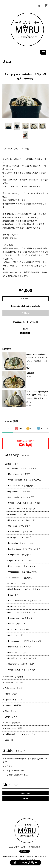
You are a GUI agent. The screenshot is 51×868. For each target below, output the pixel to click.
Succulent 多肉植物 (14, 677)
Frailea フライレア (17, 624)
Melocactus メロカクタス (20, 647)
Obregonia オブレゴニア (19, 526)
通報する (26, 329)
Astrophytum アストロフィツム (22, 468)
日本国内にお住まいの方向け (26, 322)
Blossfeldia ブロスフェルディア (22, 658)
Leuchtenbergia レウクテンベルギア (24, 549)
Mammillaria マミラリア (19, 474)
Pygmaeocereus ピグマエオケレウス (25, 641)
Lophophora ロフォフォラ (20, 491)
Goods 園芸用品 (12, 723)
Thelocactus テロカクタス (20, 578)
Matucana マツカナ (17, 653)
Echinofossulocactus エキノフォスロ (25, 601)
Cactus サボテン (13, 464)
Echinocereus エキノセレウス (22, 566)
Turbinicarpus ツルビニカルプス (23, 509)
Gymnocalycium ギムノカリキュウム (25, 480)
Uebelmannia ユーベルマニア (22, 520)
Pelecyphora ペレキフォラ (20, 618)
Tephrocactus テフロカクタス (22, 560)
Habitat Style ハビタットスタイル (20, 734)
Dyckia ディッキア (13, 700)
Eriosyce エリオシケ (18, 606)
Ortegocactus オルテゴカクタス (23, 572)
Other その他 (11, 717)
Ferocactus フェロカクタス (21, 543)
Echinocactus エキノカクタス (22, 486)
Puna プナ (13, 595)
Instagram (26, 793)
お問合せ (8, 766)
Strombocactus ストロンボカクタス (24, 503)
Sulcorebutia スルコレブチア (21, 497)
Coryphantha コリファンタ (20, 555)
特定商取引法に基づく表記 (16, 775)
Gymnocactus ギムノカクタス (22, 670)
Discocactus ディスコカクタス (22, 612)
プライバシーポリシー (14, 771)
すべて (8, 428)
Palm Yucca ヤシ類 (14, 688)
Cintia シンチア (16, 635)
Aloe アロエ (11, 711)
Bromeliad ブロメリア (15, 682)
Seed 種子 (10, 740)
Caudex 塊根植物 (13, 705)
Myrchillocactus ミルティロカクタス (24, 589)
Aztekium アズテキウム (19, 583)
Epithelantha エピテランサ (20, 532)
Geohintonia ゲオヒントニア (21, 664)
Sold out (26, 313)
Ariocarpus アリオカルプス (20, 537)
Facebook (26, 799)
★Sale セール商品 (13, 728)
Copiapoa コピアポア (18, 514)
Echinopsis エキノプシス (20, 629)
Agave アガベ (11, 694)
